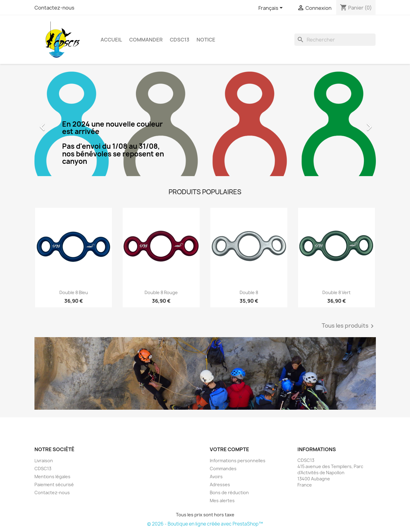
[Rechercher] (335, 40)
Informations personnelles (238, 461)
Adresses (220, 485)
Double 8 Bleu (74, 292)
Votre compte (229, 449)
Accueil (111, 40)
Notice (206, 40)
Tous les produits (349, 326)
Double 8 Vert (336, 292)
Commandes (223, 469)
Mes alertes (222, 500)
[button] (60, 124)
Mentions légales (52, 477)
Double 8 (249, 292)
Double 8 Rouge (161, 292)
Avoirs (216, 477)
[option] (205, 124)
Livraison (44, 461)
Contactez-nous (54, 8)
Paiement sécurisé (54, 485)
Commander (146, 40)
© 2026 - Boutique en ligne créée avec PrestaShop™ (205, 524)
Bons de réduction (229, 493)
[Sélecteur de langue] (272, 8)
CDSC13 (180, 40)
